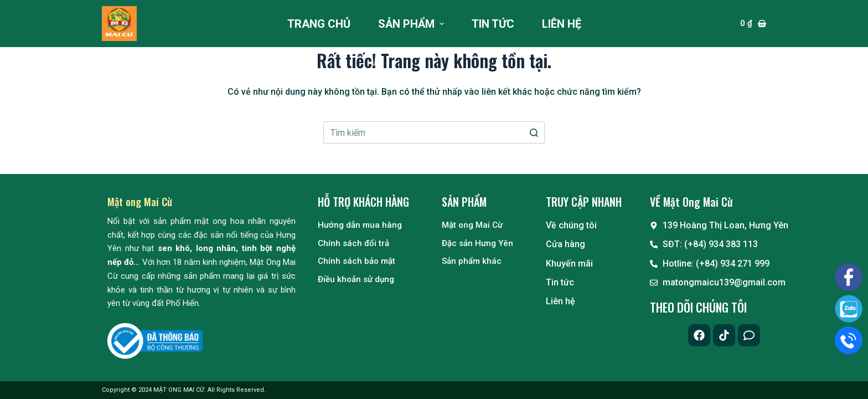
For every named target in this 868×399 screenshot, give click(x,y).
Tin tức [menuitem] (493, 24)
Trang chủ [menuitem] (319, 24)
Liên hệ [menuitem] (562, 24)
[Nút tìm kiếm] (534, 132)
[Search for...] (434, 132)
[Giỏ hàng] (753, 24)
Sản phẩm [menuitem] (412, 24)
